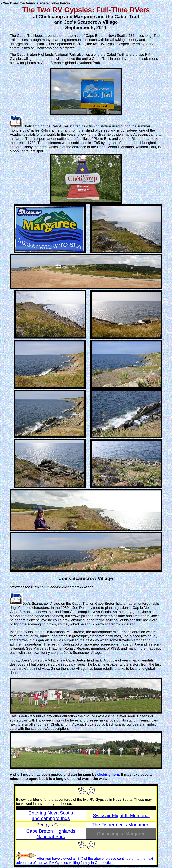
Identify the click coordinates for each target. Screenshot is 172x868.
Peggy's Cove (51, 825)
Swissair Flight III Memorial (121, 816)
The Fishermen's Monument (121, 825)
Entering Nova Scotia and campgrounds (51, 816)
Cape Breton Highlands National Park (51, 834)
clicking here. (109, 775)
